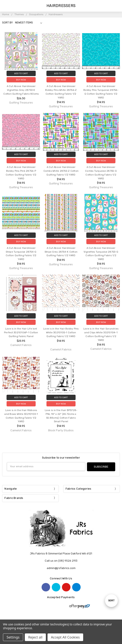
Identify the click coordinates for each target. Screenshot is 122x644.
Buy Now (21, 80)
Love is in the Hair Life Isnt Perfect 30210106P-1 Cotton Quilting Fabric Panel (21, 333)
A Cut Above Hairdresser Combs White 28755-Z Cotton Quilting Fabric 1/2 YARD (61, 171)
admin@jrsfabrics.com (61, 568)
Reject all (35, 637)
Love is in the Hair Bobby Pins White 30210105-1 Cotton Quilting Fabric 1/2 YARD (61, 333)
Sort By (7, 23)
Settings (13, 637)
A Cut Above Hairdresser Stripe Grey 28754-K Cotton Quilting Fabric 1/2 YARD (61, 252)
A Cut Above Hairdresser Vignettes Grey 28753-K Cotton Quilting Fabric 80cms (21, 90)
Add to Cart (21, 73)
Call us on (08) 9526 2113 (61, 560)
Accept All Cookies (65, 637)
